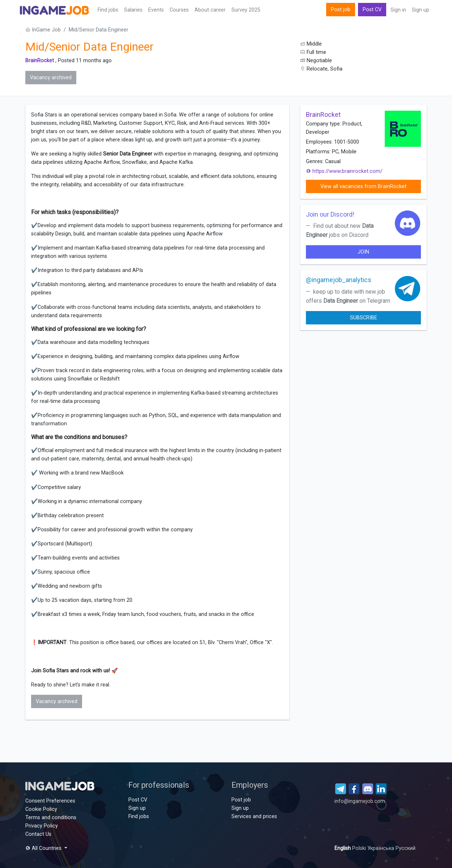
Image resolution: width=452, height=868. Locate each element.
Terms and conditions (51, 818)
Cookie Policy (41, 809)
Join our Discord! (330, 214)
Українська (381, 848)
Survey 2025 (246, 10)
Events (156, 10)
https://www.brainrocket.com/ (344, 171)
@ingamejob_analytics (339, 280)
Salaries (133, 10)
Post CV (372, 10)
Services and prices (254, 816)
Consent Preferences (50, 801)
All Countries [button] (44, 848)
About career (210, 10)
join (363, 252)
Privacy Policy (42, 826)
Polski (360, 848)
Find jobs (108, 10)
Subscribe (364, 318)
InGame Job (43, 30)
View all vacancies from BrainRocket (363, 186)
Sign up (421, 10)
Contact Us (38, 834)
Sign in (398, 10)
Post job (341, 10)
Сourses (179, 10)
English (343, 848)
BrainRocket (40, 61)
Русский (406, 848)
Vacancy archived (51, 78)
